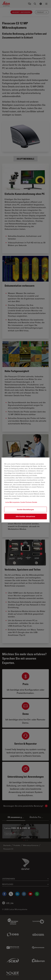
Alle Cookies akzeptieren (26, 517)
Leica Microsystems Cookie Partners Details (21, 502)
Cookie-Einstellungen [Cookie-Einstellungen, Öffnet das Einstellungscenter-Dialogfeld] (25, 509)
